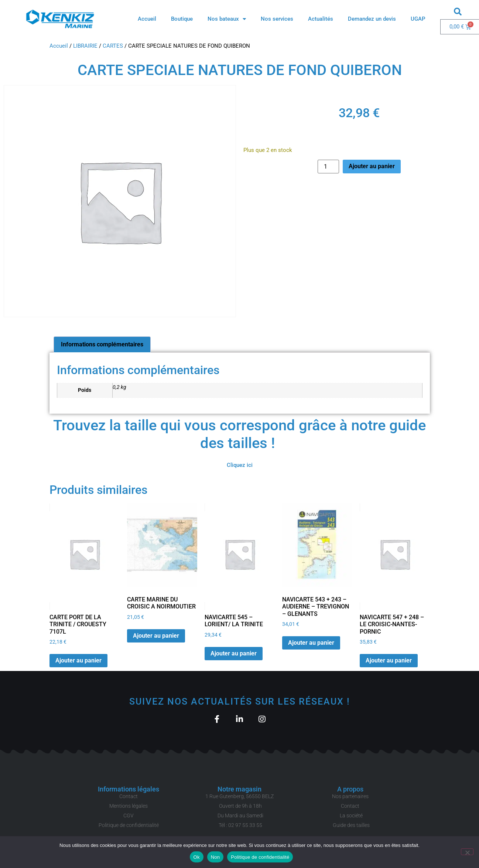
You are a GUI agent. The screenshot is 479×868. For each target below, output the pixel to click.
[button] (458, 11)
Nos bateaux (227, 19)
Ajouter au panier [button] (78, 660)
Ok (197, 857)
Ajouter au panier (372, 166)
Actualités (321, 19)
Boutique (182, 19)
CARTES (113, 46)
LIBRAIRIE (85, 46)
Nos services (277, 19)
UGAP (418, 19)
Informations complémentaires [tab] (102, 344)
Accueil (147, 19)
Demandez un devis (372, 19)
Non (215, 857)
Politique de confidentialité (260, 857)
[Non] (467, 852)
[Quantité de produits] (328, 167)
